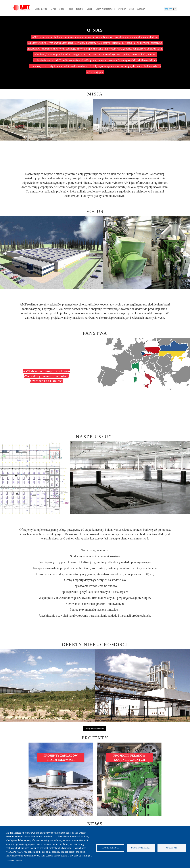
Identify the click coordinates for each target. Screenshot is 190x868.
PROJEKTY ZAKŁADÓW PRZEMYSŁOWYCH (61, 758)
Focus (70, 9)
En (166, 9)
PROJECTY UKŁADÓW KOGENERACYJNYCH (129, 758)
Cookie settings (110, 848)
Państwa (80, 9)
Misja (62, 9)
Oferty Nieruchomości (106, 9)
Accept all (172, 848)
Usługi (89, 9)
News (132, 9)
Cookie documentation (14, 860)
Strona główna (41, 9)
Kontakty (141, 9)
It (170, 9)
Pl (175, 9)
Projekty (122, 9)
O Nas (53, 9)
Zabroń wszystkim (141, 848)
